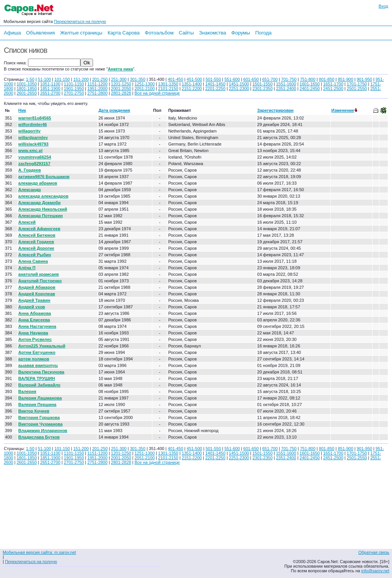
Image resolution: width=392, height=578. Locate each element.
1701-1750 (357, 84)
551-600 (232, 79)
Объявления (40, 33)
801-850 (327, 79)
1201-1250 (121, 84)
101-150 (62, 79)
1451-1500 (239, 84)
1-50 (30, 79)
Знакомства (213, 33)
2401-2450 (310, 88)
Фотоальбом (159, 33)
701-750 (289, 79)
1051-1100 (50, 84)
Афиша (12, 33)
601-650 (251, 79)
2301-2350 (262, 88)
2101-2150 (168, 88)
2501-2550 (357, 88)
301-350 (137, 79)
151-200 (81, 79)
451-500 (194, 79)
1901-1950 (74, 88)
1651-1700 (333, 84)
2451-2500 (333, 88)
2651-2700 (50, 93)
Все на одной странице (157, 93)
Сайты (186, 33)
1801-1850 (27, 88)
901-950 (364, 79)
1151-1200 (97, 84)
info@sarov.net (375, 571)
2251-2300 (239, 88)
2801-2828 (121, 93)
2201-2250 (215, 88)
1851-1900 (50, 88)
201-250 (100, 79)
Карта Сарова (124, 33)
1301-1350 (168, 84)
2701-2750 (74, 93)
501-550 (213, 79)
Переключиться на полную (80, 21)
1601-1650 (310, 84)
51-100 (44, 79)
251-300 (119, 79)
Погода (264, 33)
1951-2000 (97, 88)
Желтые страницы (81, 33)
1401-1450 (215, 84)
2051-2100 (145, 88)
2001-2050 (121, 88)
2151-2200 (192, 88)
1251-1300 (145, 84)
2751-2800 (97, 93)
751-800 (308, 79)
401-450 (175, 79)
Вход (383, 6)
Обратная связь (374, 552)
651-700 (270, 79)
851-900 (345, 79)
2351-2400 (286, 88)
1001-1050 (27, 84)
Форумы (241, 33)
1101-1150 (74, 84)
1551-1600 (286, 84)
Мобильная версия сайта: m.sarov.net (39, 552)
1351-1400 (192, 84)
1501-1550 (262, 84)
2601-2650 (27, 93)
